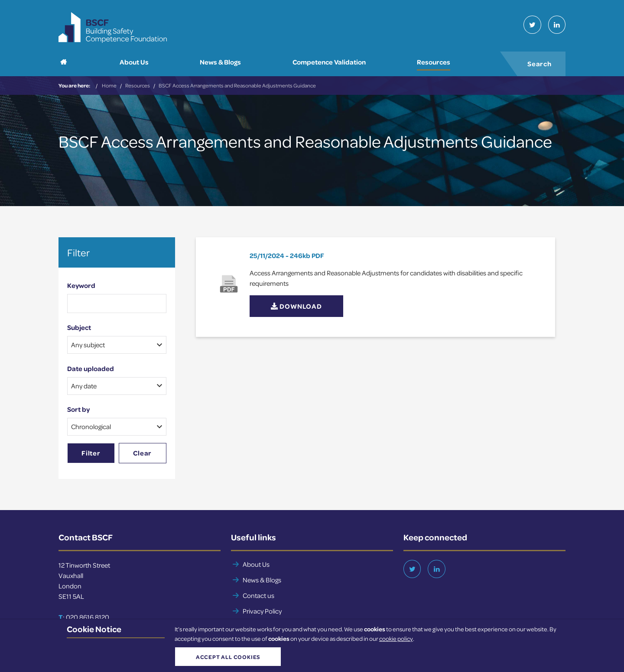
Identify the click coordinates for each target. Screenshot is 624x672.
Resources (138, 86)
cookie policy (396, 639)
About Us (256, 565)
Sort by (78, 410)
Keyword (81, 285)
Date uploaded (91, 369)
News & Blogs (262, 580)
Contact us (258, 596)
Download (296, 307)
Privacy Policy (262, 611)
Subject (79, 328)
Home (109, 86)
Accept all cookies (227, 657)
